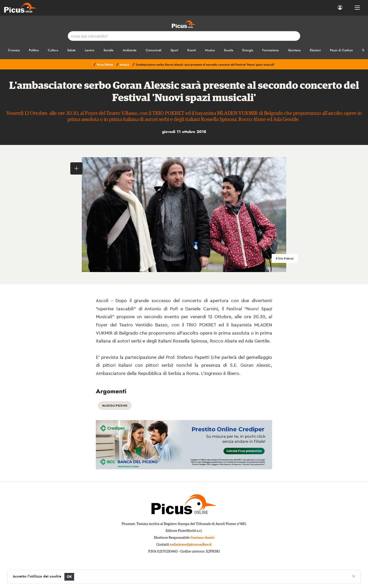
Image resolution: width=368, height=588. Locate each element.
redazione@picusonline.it (191, 545)
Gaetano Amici (202, 538)
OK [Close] (69, 577)
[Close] (354, 576)
